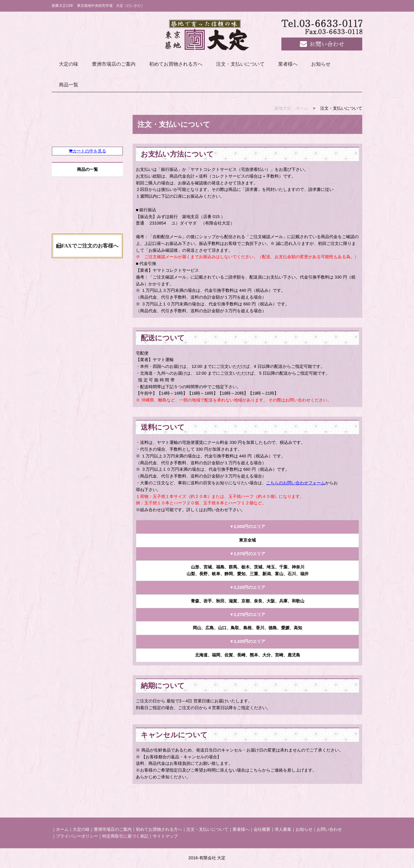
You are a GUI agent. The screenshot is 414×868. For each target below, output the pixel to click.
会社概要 (262, 829)
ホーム (62, 829)
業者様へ (288, 64)
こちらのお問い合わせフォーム (296, 483)
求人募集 (283, 829)
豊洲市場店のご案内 (114, 64)
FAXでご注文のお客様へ (87, 339)
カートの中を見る (87, 168)
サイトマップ (165, 836)
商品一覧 (69, 85)
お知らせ (321, 64)
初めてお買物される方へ (176, 64)
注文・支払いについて (240, 64)
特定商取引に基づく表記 (125, 836)
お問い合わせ (329, 829)
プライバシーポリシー (77, 836)
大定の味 (69, 64)
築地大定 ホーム (291, 108)
